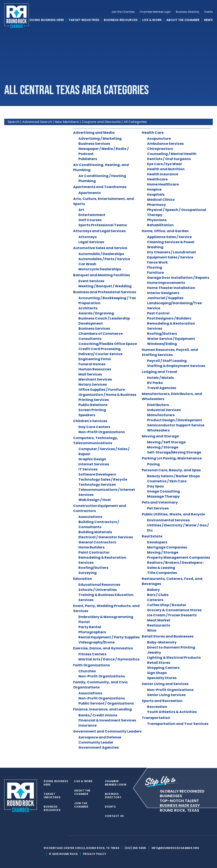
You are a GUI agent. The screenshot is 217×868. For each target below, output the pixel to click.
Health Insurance (163, 174)
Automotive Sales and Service (100, 248)
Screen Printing (92, 410)
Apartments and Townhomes (100, 187)
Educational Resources (99, 585)
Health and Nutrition (166, 169)
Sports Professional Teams (103, 225)
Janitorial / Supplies (165, 298)
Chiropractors (160, 149)
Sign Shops (157, 673)
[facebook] (54, 836)
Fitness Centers (92, 654)
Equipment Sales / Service (170, 257)
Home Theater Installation (171, 288)
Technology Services (97, 485)
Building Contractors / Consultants (99, 524)
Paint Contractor (94, 552)
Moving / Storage (163, 447)
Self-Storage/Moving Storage (174, 452)
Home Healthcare (163, 184)
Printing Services (94, 400)
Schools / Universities (98, 590)
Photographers (92, 632)
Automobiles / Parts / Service (104, 259)
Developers (157, 542)
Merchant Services (95, 379)
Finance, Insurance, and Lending (102, 709)
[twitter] (46, 836)
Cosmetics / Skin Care (167, 481)
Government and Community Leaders (107, 731)
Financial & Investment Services (107, 720)
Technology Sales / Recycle (103, 479)
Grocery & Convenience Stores (174, 610)
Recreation (157, 707)
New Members (67, 122)
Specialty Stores (162, 678)
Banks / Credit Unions (98, 715)
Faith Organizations (91, 665)
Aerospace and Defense (100, 737)
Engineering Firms (95, 359)
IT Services (88, 469)
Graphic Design (92, 459)
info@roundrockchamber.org (175, 848)
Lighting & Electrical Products (174, 658)
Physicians (157, 220)
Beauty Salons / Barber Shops (173, 476)
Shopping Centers (163, 668)
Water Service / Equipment (171, 339)
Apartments (90, 193)
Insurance (88, 725)
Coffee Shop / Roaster (167, 605)
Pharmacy (156, 205)
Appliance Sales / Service (169, 237)
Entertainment (92, 215)
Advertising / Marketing (100, 139)
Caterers (155, 600)
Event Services (91, 281)
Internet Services (94, 464)
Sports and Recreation (162, 701)
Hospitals (156, 195)
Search (14, 122)
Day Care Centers (94, 427)
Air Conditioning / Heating (102, 176)
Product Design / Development (175, 420)
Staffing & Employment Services (176, 366)
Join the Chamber (123, 12)
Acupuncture (159, 139)
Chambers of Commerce (101, 334)
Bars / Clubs (158, 595)
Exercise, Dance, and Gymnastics (103, 648)
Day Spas (155, 486)
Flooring (155, 267)
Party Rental (90, 627)
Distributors (158, 405)
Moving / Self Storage (166, 442)
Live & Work (152, 20)
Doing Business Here (47, 20)
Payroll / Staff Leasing (167, 361)
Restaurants (159, 625)
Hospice (154, 189)
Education (83, 579)
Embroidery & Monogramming (106, 617)
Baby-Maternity (162, 642)
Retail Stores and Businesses (168, 636)
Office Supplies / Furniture (102, 390)
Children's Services (90, 421)
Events (209, 12)
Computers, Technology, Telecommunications (96, 440)
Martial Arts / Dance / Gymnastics (109, 659)
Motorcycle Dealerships (100, 269)
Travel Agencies (162, 388)
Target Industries (84, 20)
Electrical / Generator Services (106, 537)
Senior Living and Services (165, 684)
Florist (84, 622)
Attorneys (88, 237)
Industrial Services (164, 410)
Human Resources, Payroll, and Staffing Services (170, 352)
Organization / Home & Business (107, 395)
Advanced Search (37, 122)
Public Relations (93, 405)
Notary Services (93, 384)
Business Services (94, 144)
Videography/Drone (97, 642)
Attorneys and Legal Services (99, 231)
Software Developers (97, 474)
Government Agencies (99, 747)
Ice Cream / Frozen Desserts (172, 615)
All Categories (135, 122)
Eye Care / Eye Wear (165, 164)
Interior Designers (163, 293)
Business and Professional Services (105, 292)
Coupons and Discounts (101, 122)
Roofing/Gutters (93, 568)
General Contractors (97, 542)
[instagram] (63, 836)
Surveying (88, 573)
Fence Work (157, 262)
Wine (152, 630)
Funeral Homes (92, 364)
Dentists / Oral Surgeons (169, 159)
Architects (88, 308)
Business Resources (121, 20)
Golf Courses (90, 220)
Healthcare (157, 179)
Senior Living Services (166, 695)
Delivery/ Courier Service (100, 354)
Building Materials (95, 532)
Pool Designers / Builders (169, 318)
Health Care (153, 133)
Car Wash (87, 264)
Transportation (156, 718)
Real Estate (152, 536)
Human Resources (95, 369)
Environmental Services (168, 520)
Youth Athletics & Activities (172, 712)
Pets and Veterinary (160, 502)
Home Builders (91, 547)
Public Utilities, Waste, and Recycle (173, 514)
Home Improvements (166, 283)
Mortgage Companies (167, 547)
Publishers (88, 159)
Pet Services (158, 508)
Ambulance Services (165, 144)
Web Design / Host (95, 500)
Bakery (153, 590)
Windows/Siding (162, 344)
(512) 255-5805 (135, 848)
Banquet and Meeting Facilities (102, 275)
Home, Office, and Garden (165, 231)
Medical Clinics (161, 200)
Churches (87, 671)
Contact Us (114, 816)
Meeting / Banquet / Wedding (105, 286)
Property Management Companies (179, 558)
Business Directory (188, 12)
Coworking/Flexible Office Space (108, 344)
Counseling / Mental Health (172, 154)
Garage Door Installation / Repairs (178, 278)
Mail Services (90, 374)
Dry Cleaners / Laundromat (172, 252)
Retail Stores (159, 663)
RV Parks (155, 383)
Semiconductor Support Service (176, 425)
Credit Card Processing (99, 349)
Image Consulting (163, 491)
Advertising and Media (94, 133)
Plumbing (87, 181)
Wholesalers (158, 430)
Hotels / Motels (160, 378)
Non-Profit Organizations (102, 432)
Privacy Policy (95, 854)
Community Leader (96, 742)
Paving (153, 464)
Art (81, 210)
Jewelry (154, 652)
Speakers (87, 415)
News (208, 20)
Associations (90, 517)
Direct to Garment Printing (171, 647)
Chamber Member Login (155, 12)
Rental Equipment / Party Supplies (109, 637)
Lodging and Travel (159, 372)
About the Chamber (183, 20)
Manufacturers (161, 415)
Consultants (90, 339)
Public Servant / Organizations (106, 703)
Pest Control (158, 313)
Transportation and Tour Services (178, 724)
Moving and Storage (160, 436)
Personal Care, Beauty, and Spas (171, 470)
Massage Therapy (163, 496)
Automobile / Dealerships (101, 254)
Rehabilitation (160, 225)
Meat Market (159, 620)
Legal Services (91, 242)
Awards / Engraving (96, 313)
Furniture (155, 273)
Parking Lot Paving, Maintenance (172, 458)
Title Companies (162, 573)
